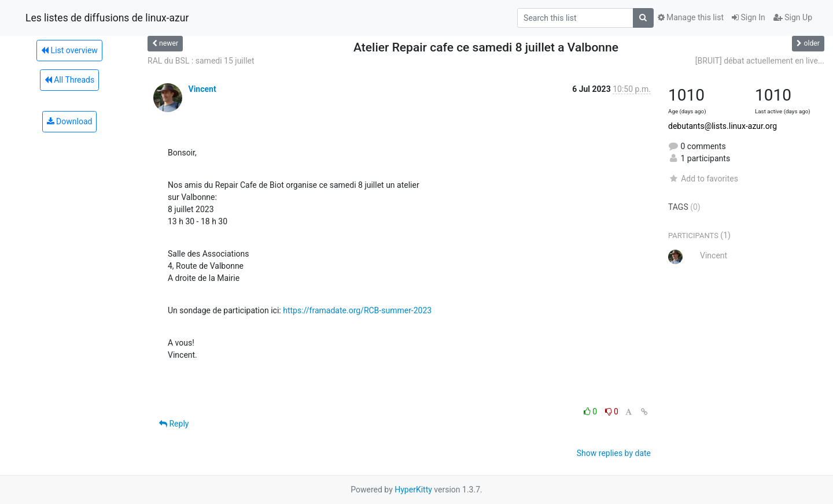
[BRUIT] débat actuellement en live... (760, 61)
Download (70, 121)
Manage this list (691, 17)
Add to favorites (703, 179)
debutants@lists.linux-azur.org (723, 126)
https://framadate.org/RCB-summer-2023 (357, 310)
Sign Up (793, 17)
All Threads (69, 80)
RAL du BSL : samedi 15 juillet (201, 61)
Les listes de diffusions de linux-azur (107, 18)
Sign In (749, 17)
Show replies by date (614, 453)
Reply (174, 424)
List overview (69, 50)
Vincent (202, 89)
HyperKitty (413, 490)
